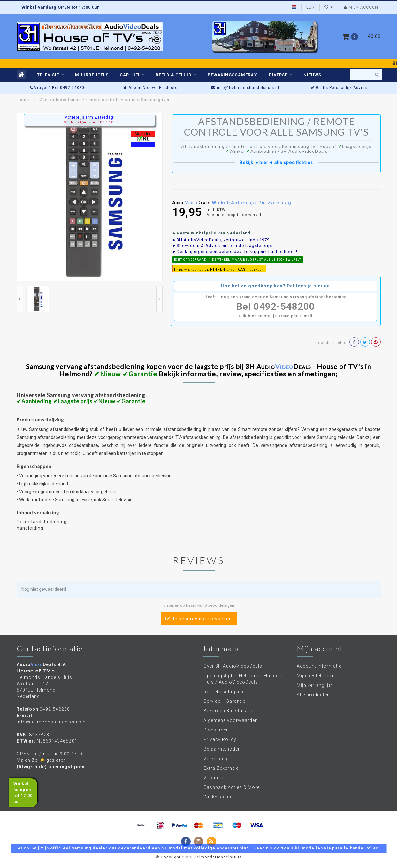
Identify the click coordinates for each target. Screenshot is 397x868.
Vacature (214, 778)
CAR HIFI (130, 75)
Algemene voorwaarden (231, 720)
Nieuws (312, 75)
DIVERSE (278, 75)
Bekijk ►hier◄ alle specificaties (276, 162)
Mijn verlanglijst (315, 685)
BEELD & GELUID (174, 75)
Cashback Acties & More (232, 787)
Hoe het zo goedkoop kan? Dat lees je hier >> (275, 286)
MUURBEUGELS (92, 75)
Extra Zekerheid (221, 768)
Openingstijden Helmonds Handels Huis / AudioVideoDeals (243, 679)
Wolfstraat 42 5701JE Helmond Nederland (36, 690)
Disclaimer (216, 730)
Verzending (216, 759)
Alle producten (313, 695)
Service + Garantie (224, 701)
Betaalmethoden (222, 749)
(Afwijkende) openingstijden (51, 767)
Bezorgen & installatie (228, 711)
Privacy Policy (220, 739)
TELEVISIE (48, 75)
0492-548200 (55, 709)
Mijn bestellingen (316, 676)
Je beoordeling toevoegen (199, 619)
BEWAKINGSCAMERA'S (233, 75)
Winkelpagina (219, 797)
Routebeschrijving (224, 692)
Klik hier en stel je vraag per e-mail (275, 316)
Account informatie (319, 666)
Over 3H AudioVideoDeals (233, 666)
